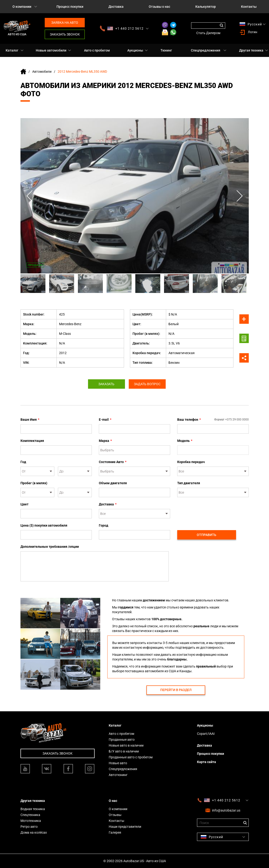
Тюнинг (166, 50)
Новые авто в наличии (126, 745)
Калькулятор (206, 7)
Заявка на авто (65, 23)
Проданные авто (122, 740)
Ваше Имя (30, 420)
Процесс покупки (70, 7)
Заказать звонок (65, 34)
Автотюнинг (118, 775)
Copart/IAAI (206, 734)
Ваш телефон (213, 420)
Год (23, 462)
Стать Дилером (208, 33)
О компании (22, 7)
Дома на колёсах (34, 832)
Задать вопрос (148, 384)
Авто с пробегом (97, 50)
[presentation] (213, 511)
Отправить (207, 535)
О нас (113, 801)
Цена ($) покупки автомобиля (44, 525)
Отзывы (115, 815)
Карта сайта (207, 762)
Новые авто (118, 763)
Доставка (116, 7)
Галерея (115, 832)
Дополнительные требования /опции (50, 547)
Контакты (249, 7)
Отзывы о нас (159, 7)
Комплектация (32, 441)
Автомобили (42, 72)
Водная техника (33, 809)
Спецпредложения (206, 50)
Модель (185, 441)
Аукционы (135, 50)
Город (104, 525)
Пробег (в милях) (34, 483)
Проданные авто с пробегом (131, 757)
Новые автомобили (51, 50)
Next (239, 196)
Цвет (24, 504)
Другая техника (251, 50)
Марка (105, 441)
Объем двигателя (113, 483)
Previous (30, 196)
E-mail (105, 420)
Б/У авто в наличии (124, 751)
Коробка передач (191, 462)
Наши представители (125, 827)
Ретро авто (29, 827)
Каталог (12, 50)
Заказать (106, 384)
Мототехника (31, 821)
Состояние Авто (113, 462)
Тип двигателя (189, 483)
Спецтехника (30, 815)
